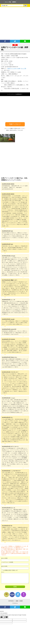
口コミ (3, 572)
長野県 (14, 2)
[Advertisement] (15, 23)
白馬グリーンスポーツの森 (14, 68)
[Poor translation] (6, 617)
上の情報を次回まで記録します (10, 570)
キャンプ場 (8, 2)
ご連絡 (17, 601)
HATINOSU (11, 601)
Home (2, 2)
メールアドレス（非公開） (7, 562)
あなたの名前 (4, 558)
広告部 (21, 601)
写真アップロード (15, 124)
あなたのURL (4, 566)
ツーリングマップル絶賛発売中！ (15, 94)
